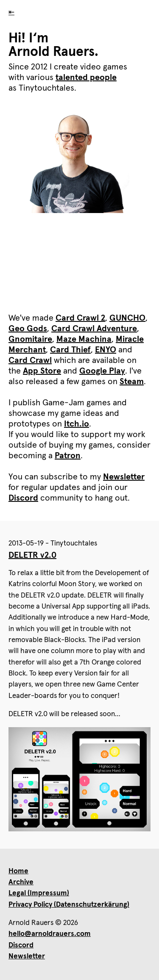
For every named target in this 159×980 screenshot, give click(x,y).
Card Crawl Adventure (94, 329)
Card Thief (70, 350)
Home (18, 871)
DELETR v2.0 (32, 555)
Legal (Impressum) (39, 893)
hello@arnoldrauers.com (50, 934)
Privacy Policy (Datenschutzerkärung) (69, 905)
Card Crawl (30, 360)
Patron (68, 456)
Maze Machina (84, 339)
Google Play (102, 371)
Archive (21, 882)
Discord (23, 498)
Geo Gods (28, 329)
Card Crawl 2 (80, 318)
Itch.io (77, 424)
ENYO (106, 350)
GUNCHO (127, 318)
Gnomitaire (30, 339)
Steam (132, 382)
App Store (42, 371)
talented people (86, 78)
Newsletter (124, 477)
